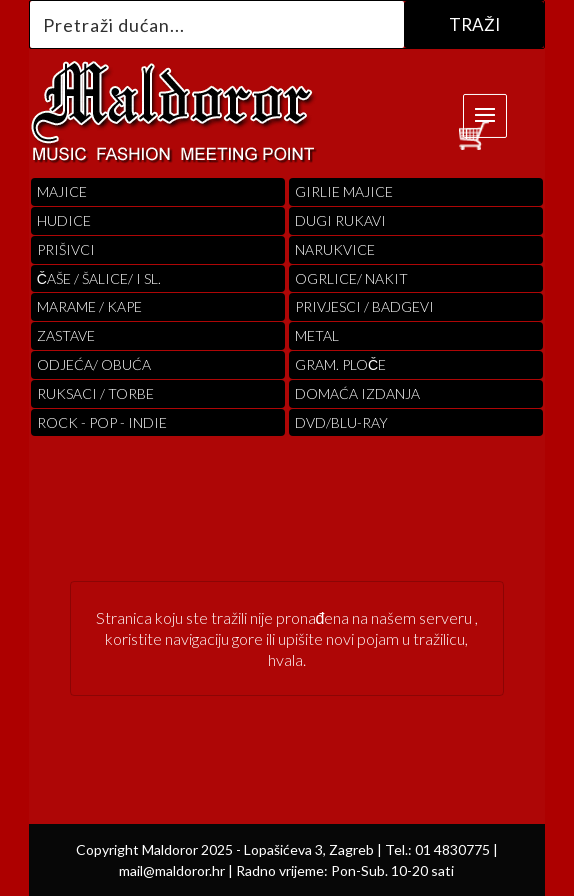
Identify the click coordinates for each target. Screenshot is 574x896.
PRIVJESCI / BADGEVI (364, 306)
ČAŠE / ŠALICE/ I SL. (99, 278)
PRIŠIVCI (66, 249)
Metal (317, 335)
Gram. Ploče (340, 364)
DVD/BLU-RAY (341, 422)
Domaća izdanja (357, 393)
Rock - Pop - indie (102, 422)
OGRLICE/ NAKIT (351, 278)
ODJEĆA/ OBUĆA (94, 364)
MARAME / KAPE (89, 306)
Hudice (64, 220)
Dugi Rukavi (340, 220)
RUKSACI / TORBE (95, 393)
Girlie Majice (344, 191)
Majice (62, 191)
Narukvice (335, 249)
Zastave (66, 335)
